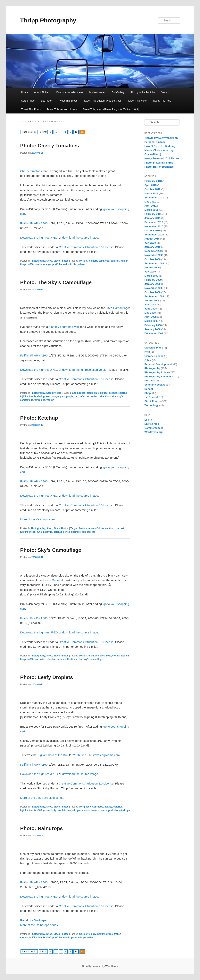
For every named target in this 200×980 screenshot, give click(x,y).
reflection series (88, 396)
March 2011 (151, 210)
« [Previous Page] (51, 132)
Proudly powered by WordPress (100, 966)
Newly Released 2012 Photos (162, 158)
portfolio (57, 264)
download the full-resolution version (85, 370)
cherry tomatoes (100, 261)
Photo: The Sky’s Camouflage (56, 282)
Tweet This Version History (62, 109)
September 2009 (154, 263)
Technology (152, 405)
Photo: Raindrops (41, 828)
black (90, 393)
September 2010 (154, 235)
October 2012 (153, 189)
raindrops (125, 810)
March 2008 (151, 321)
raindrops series (84, 938)
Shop (49, 261)
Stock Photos (61, 261)
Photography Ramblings (159, 376)
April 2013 (151, 185)
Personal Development (158, 364)
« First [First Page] (43, 132)
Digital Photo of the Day (53, 755)
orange (47, 264)
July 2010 (150, 243)
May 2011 (150, 202)
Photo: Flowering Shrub (159, 163)
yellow (81, 264)
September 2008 (154, 296)
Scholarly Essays (155, 385)
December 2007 (154, 333)
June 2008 (151, 309)
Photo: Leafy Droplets (46, 677)
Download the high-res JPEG (39, 237)
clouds (104, 393)
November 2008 (154, 288)
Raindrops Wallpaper (34, 920)
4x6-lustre (84, 261)
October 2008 (153, 292)
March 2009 (151, 276)
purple (70, 396)
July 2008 (150, 305)
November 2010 (154, 226)
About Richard (42, 92)
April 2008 (151, 317)
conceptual (107, 528)
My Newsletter (97, 92)
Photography (38, 261)
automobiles (78, 393)
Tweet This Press (31, 109)
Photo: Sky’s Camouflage (51, 550)
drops (109, 934)
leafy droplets (59, 810)
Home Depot (52, 580)
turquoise (40, 400)
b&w (93, 934)
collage (113, 393)
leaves (95, 810)
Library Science (154, 356)
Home (25, 92)
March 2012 (151, 193)
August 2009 (152, 268)
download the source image (80, 237)
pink (62, 396)
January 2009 (153, 284)
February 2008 (153, 325)
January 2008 (153, 329)
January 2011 (153, 218)
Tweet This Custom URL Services (103, 101)
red (65, 264)
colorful (115, 261)
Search (165, 92)
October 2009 (153, 259)
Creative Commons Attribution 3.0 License (86, 247)
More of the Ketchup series (38, 519)
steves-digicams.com (106, 755)
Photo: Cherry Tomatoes (50, 146)
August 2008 (152, 300)
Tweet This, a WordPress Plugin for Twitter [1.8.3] (111, 109)
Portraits (150, 381)
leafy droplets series (79, 810)
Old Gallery (118, 92)
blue (96, 393)
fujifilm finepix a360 (31, 396)
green (46, 396)
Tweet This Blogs (68, 101)
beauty (108, 807)
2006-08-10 (81, 755)
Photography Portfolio (143, 92)
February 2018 (153, 181)
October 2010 (153, 230)
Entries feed (152, 424)
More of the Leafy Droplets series (42, 798)
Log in (148, 420)
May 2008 (150, 313)
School (149, 389)
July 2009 (150, 272)
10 (76, 132)
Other (148, 360)
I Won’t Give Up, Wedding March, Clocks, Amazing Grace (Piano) (160, 150)
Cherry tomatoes (31, 171)
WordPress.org (154, 432)
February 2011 (153, 214)
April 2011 (151, 206)
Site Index (46, 101)
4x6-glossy (85, 807)
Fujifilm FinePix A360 (34, 223)
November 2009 (154, 255)
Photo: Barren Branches (159, 167)
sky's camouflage (93, 659)
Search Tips (28, 101)
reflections (105, 396)
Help (147, 352)
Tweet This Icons (137, 101)
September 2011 (154, 198)
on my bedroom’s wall (65, 327)
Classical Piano (154, 348)
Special (153, 397)
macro (38, 264)
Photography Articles (157, 372)
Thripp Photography (48, 20)
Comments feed (154, 428)
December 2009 (154, 251)
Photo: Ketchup (39, 418)
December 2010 (154, 222)
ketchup (48, 532)
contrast (119, 528)
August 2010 (152, 239)
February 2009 (153, 280)
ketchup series (62, 532)
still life (72, 264)
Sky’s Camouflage (117, 308)
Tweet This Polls (162, 101)
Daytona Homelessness (70, 92)
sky (114, 396)
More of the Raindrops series (39, 925)
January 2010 (153, 247)
